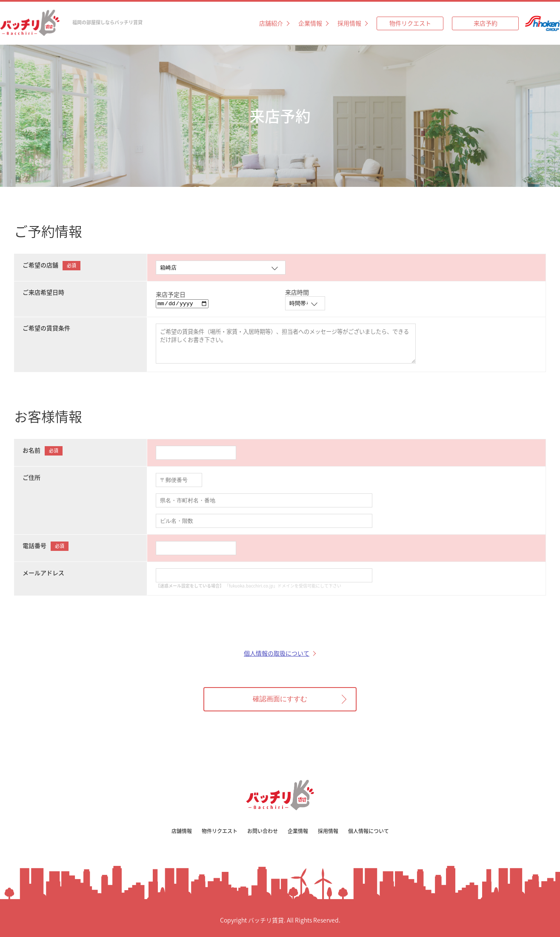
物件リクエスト (410, 23)
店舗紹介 (271, 23)
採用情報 (349, 23)
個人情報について (369, 831)
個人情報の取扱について (277, 653)
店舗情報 (182, 831)
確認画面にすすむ (280, 699)
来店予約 (486, 23)
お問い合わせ (263, 831)
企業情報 (310, 23)
